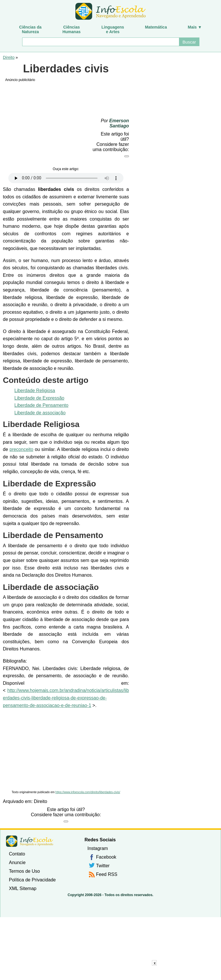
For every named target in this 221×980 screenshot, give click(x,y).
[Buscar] (100, 42)
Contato (17, 854)
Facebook (106, 857)
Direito (9, 57)
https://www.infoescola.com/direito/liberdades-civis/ (88, 792)
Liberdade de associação (40, 413)
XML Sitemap (23, 888)
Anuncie (17, 863)
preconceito (21, 449)
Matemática (156, 27)
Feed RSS (107, 874)
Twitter (103, 866)
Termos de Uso (24, 871)
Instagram (98, 848)
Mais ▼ (195, 27)
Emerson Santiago (119, 123)
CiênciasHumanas (72, 29)
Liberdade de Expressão (39, 398)
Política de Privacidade (32, 880)
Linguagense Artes (113, 29)
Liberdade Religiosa (35, 391)
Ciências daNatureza (31, 29)
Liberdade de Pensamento (41, 405)
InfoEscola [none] (30, 841)
